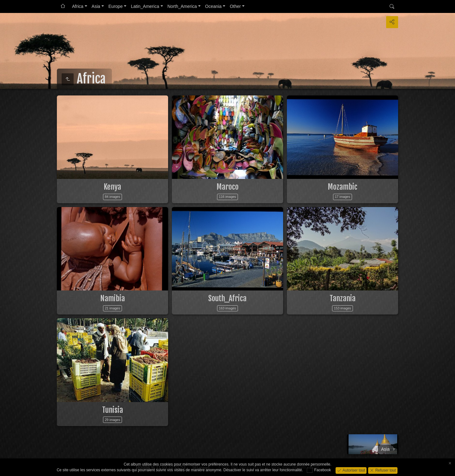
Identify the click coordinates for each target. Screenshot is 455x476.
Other (235, 6)
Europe (115, 6)
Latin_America (145, 6)
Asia (96, 6)
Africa (78, 6)
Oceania (213, 6)
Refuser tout (385, 470)
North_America (182, 6)
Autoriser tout (353, 470)
